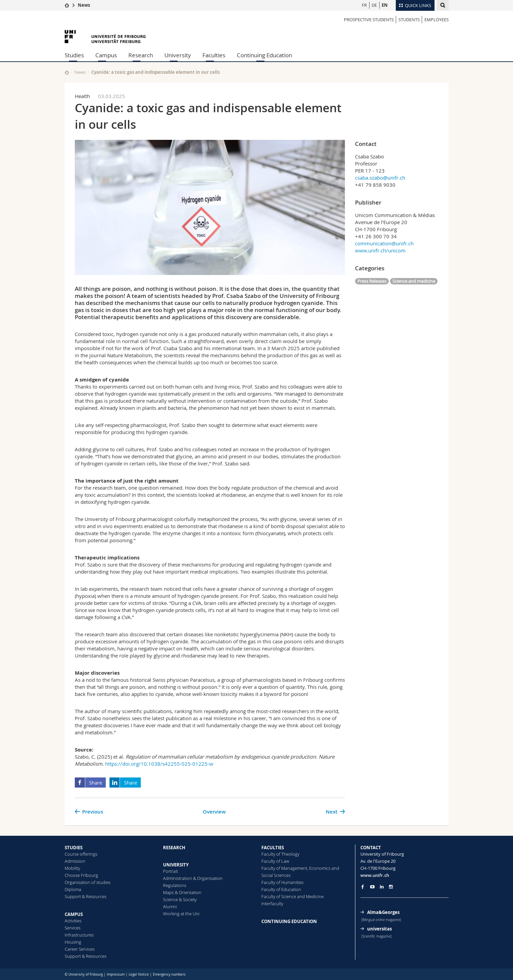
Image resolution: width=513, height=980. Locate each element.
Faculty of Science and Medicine (293, 896)
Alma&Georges (383, 912)
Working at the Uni (181, 914)
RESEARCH (174, 848)
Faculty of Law (275, 861)
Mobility (72, 868)
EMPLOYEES (437, 20)
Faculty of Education (281, 889)
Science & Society (180, 899)
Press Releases (372, 281)
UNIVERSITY (176, 865)
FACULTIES (273, 848)
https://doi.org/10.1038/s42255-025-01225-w (159, 764)
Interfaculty (272, 904)
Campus (106, 55)
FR (364, 5)
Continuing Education (264, 55)
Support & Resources (86, 896)
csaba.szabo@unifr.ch (380, 178)
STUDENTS (409, 20)
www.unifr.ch (375, 875)
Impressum (116, 974)
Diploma (73, 889)
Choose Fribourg (81, 875)
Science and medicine (414, 281)
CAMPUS (74, 914)
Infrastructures (79, 935)
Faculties (214, 55)
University (178, 55)
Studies (74, 55)
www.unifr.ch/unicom (380, 250)
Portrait (170, 871)
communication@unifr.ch (384, 243)
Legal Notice (139, 974)
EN (385, 5)
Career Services (80, 949)
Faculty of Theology (280, 854)
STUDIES (74, 848)
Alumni (170, 907)
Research (141, 55)
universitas (379, 929)
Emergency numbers (169, 974)
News (84, 5)
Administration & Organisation (193, 878)
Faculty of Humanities (282, 882)
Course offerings (81, 854)
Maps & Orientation (182, 892)
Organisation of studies (88, 882)
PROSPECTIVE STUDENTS (369, 20)
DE (374, 5)
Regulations (175, 885)
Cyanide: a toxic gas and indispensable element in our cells (155, 72)
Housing (73, 942)
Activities (73, 921)
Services (73, 928)
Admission (75, 861)
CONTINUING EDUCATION (289, 921)
